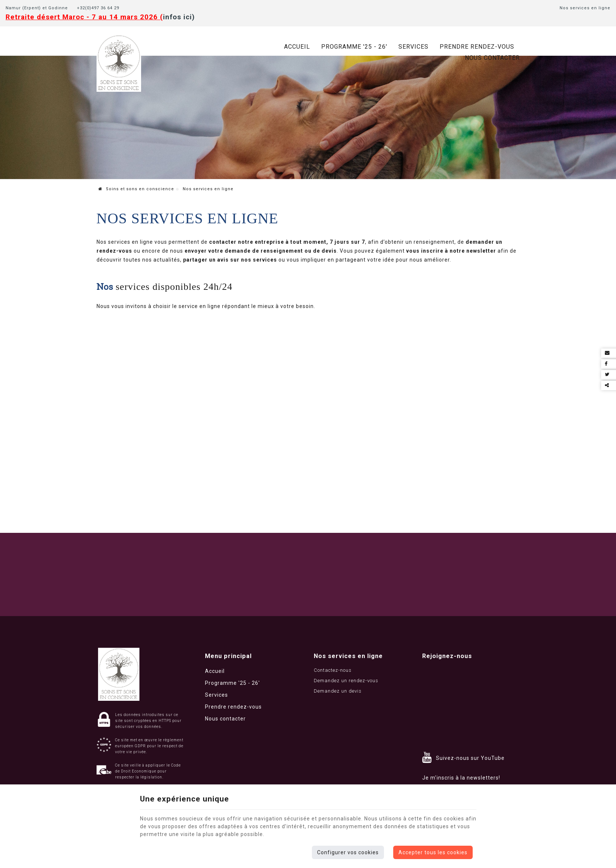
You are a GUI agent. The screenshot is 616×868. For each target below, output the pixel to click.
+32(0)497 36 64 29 (100, 8)
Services (413, 47)
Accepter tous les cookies (433, 852)
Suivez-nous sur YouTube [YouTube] (470, 758)
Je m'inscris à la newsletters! (461, 778)
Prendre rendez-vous (477, 47)
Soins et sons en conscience (136, 189)
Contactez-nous (333, 670)
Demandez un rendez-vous (346, 681)
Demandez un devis (338, 691)
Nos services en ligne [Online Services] (585, 8)
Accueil (297, 47)
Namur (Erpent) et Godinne (37, 8)
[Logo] (119, 63)
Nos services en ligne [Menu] (348, 656)
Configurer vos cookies (348, 852)
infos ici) (179, 17)
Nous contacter (492, 58)
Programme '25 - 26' (354, 47)
